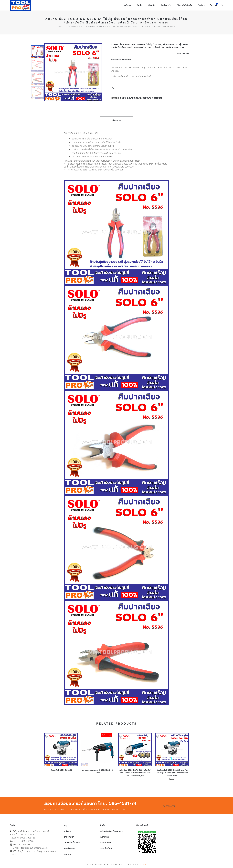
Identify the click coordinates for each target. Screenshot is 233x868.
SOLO (83, 27)
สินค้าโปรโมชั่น (107, 848)
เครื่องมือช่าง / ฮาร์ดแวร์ (151, 98)
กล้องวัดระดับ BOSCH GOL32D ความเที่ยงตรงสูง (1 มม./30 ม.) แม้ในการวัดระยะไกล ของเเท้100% (172, 773)
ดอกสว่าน (105, 837)
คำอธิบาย (117, 120)
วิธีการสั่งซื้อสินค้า (72, 843)
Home (60, 27)
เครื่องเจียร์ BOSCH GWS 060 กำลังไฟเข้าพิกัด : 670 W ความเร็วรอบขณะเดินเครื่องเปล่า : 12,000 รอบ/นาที (135, 773)
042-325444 (28, 834)
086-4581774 (28, 841)
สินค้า (66, 27)
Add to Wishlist (113, 88)
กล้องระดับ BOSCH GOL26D (61, 770)
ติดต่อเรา (68, 854)
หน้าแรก (68, 831)
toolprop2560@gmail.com (34, 848)
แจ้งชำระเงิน (70, 848)
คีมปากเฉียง (133, 98)
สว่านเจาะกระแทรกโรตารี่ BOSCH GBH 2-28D (98, 771)
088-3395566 (28, 838)
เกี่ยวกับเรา (69, 837)
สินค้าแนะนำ (75, 27)
